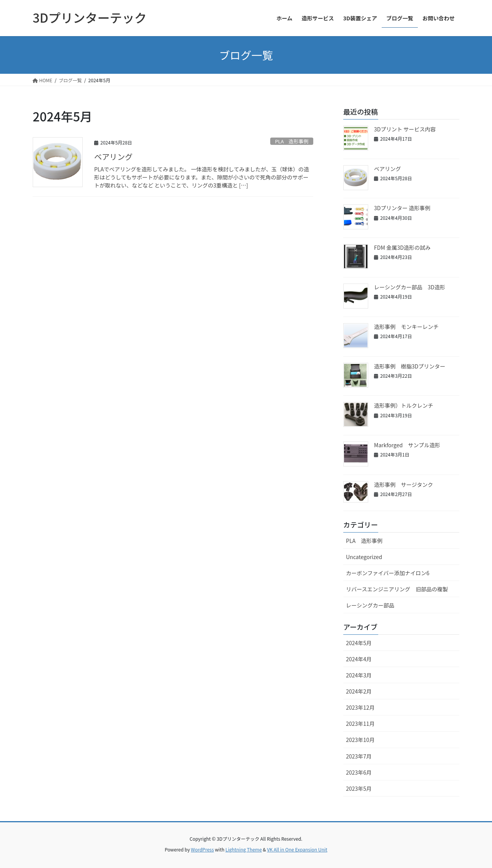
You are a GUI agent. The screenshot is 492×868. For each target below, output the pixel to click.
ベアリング (113, 157)
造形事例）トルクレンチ (404, 405)
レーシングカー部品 (370, 605)
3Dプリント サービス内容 (405, 129)
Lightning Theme (244, 849)
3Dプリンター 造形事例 (402, 208)
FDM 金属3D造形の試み (402, 247)
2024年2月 (359, 691)
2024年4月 (359, 659)
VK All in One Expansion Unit (297, 849)
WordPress (203, 849)
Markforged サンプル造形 (407, 445)
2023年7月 (359, 756)
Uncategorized (364, 557)
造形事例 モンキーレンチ (406, 327)
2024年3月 (359, 675)
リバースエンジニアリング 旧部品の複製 (397, 589)
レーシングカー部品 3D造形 (410, 287)
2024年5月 (359, 643)
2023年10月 (360, 740)
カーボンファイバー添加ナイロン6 (388, 573)
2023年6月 (359, 772)
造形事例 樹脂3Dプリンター (412, 366)
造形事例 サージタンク (403, 485)
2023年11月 (360, 724)
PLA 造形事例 (292, 141)
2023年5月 (359, 788)
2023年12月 (360, 707)
